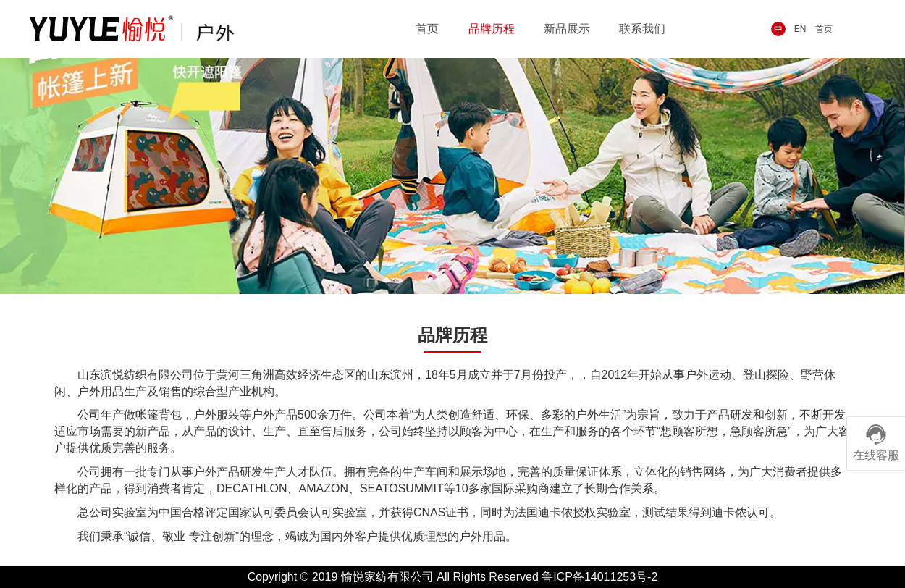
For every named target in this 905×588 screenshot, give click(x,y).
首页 (824, 29)
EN (800, 29)
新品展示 (567, 29)
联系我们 (642, 29)
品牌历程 (492, 29)
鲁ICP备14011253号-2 (599, 577)
